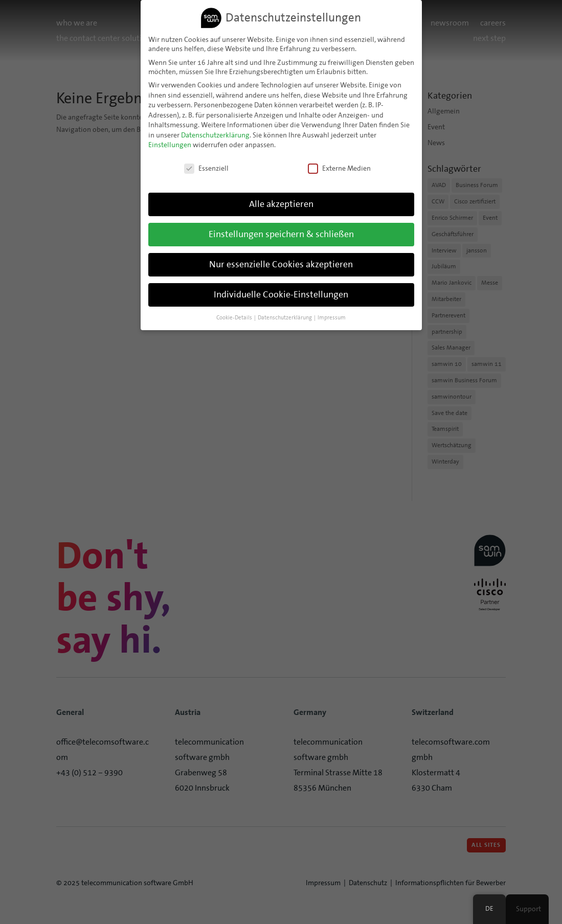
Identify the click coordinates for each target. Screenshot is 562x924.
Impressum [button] (332, 317)
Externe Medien (339, 168)
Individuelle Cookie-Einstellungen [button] (281, 294)
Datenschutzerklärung (215, 134)
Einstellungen (170, 145)
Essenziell (206, 168)
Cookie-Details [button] (235, 317)
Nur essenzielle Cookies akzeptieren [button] (281, 264)
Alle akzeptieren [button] (281, 204)
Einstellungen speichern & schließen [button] (281, 234)
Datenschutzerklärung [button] (285, 317)
